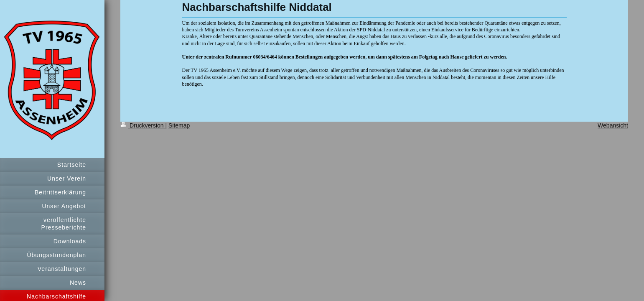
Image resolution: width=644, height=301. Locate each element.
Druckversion (143, 125)
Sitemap (179, 125)
